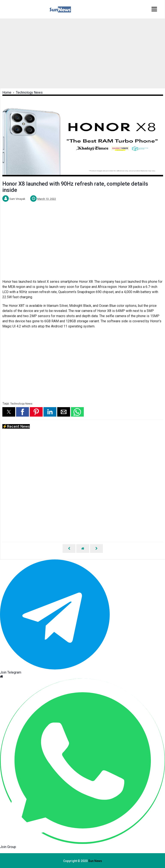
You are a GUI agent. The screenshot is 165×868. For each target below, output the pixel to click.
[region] (82, 53)
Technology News (21, 404)
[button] (9, 412)
